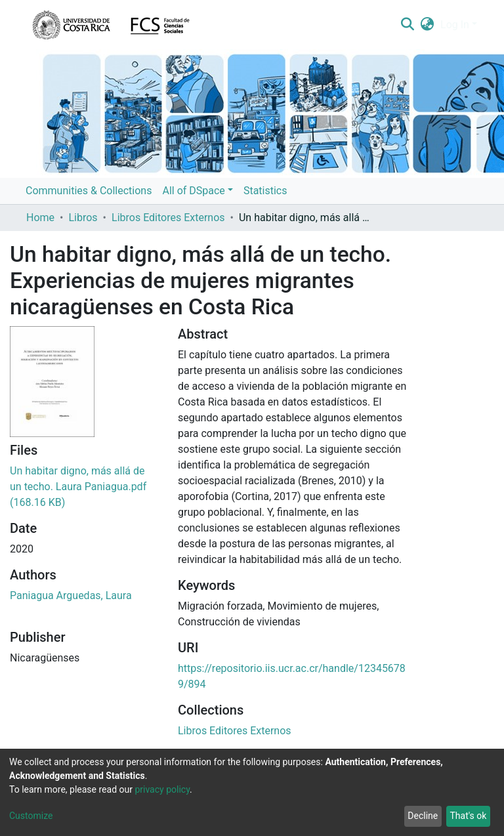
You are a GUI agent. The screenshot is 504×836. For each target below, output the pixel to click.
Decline (423, 816)
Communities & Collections (89, 191)
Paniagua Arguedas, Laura (71, 596)
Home (40, 218)
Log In (455, 25)
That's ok (468, 816)
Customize (31, 816)
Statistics (265, 191)
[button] (428, 25)
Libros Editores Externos (168, 218)
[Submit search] (407, 25)
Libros (83, 218)
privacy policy (162, 789)
